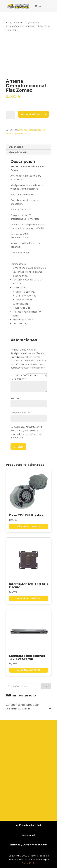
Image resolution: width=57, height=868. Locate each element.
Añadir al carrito (33, 114)
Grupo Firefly (29, 863)
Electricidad (18, 23)
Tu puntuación (19, 375)
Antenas (20, 26)
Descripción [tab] (16, 147)
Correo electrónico (21, 413)
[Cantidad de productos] (10, 115)
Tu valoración (18, 379)
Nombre (16, 398)
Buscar (46, 686)
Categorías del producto (22, 705)
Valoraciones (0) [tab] (18, 152)
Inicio (8, 23)
